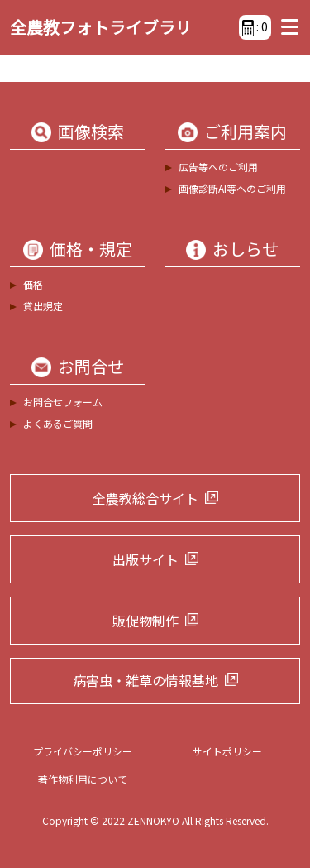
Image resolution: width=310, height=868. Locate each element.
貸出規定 (43, 306)
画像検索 (91, 132)
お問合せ (91, 367)
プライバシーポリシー (83, 751)
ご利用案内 (246, 132)
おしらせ (246, 249)
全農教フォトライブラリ (101, 27)
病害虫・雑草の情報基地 (145, 680)
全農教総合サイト (145, 498)
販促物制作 (145, 621)
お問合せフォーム (63, 402)
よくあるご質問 (58, 423)
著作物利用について (83, 779)
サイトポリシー (227, 751)
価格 (33, 284)
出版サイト (145, 559)
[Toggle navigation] (286, 27)
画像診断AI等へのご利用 (232, 188)
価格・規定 (91, 249)
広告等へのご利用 (218, 167)
